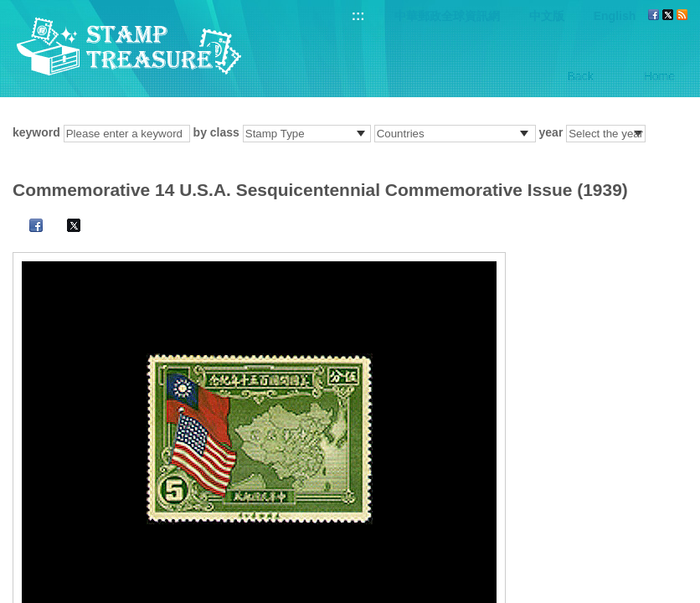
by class (216, 132)
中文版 (547, 16)
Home (659, 76)
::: (358, 15)
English (615, 16)
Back (581, 76)
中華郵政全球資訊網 (447, 16)
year (551, 132)
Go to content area (9, 9)
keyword (36, 132)
